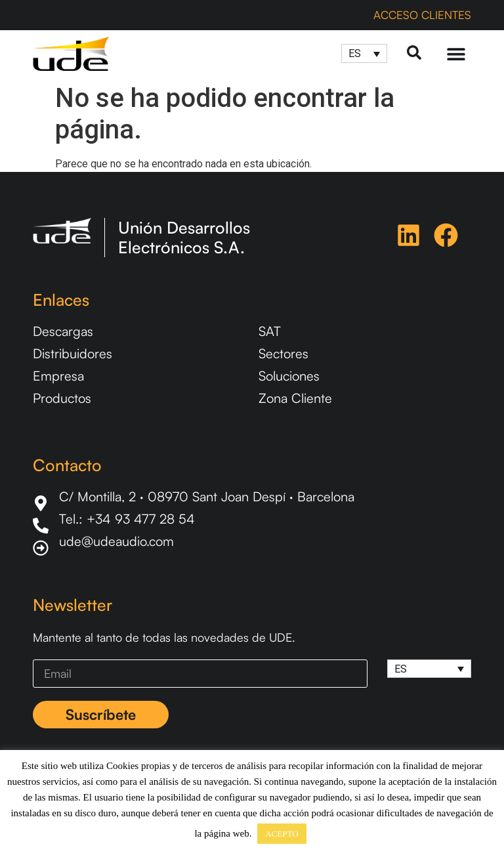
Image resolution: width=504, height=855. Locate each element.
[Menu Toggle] (456, 54)
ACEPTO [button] (282, 834)
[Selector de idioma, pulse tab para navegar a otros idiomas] (364, 53)
